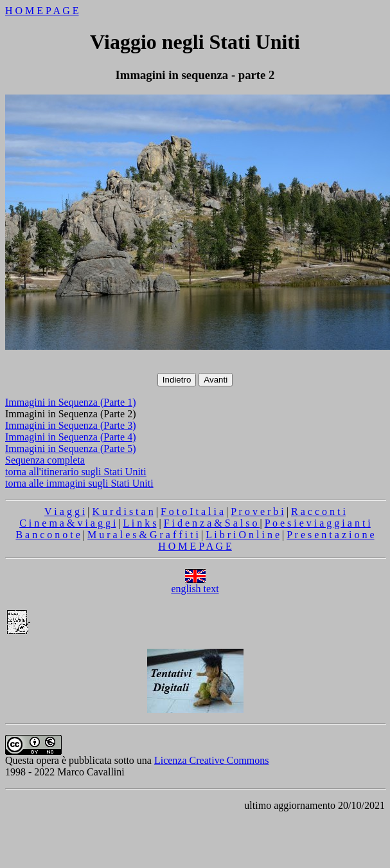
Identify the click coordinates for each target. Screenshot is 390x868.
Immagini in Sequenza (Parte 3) (71, 425)
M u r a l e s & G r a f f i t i (143, 535)
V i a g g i (65, 511)
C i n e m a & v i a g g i (67, 523)
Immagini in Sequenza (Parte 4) (71, 437)
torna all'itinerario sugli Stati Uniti (76, 472)
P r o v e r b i (257, 511)
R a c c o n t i (318, 511)
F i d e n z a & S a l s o (212, 523)
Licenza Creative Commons (212, 760)
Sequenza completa (45, 460)
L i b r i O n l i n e (243, 535)
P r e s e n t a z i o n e (330, 535)
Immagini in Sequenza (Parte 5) (71, 448)
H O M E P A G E (42, 11)
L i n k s (140, 523)
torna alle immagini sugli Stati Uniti (79, 483)
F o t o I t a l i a (192, 511)
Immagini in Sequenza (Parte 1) (71, 402)
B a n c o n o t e (48, 535)
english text (195, 584)
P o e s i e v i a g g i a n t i (318, 523)
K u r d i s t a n (123, 511)
